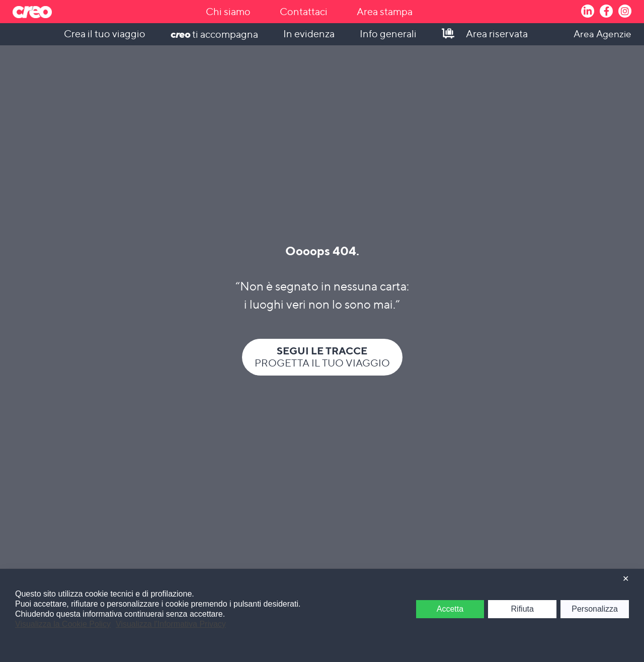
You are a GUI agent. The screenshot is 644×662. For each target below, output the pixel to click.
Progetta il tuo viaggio (322, 357)
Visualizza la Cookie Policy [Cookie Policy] (63, 624)
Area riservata (497, 34)
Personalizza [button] (595, 609)
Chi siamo (228, 12)
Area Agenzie (602, 34)
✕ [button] (626, 579)
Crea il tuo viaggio (105, 34)
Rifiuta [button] (522, 609)
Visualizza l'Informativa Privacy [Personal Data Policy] (171, 624)
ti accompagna (214, 34)
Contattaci (304, 12)
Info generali (388, 34)
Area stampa (385, 12)
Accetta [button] (450, 609)
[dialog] (322, 615)
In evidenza (309, 34)
